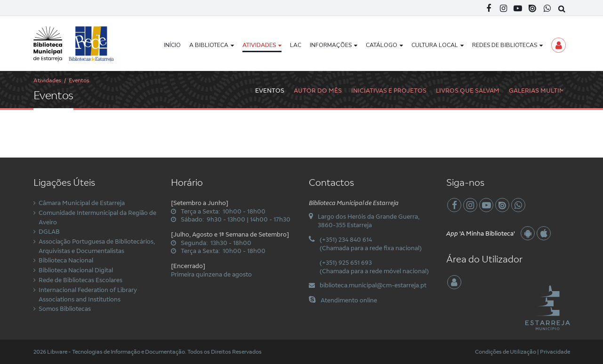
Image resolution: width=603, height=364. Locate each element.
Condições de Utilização (506, 352)
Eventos (270, 90)
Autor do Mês (318, 90)
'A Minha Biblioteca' (481, 233)
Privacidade (555, 352)
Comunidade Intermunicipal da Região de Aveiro (97, 217)
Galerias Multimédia (544, 90)
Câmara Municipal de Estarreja (82, 203)
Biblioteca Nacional (66, 260)
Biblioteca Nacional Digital (76, 270)
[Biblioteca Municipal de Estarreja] (74, 43)
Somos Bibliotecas (65, 309)
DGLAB (49, 231)
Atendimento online (349, 300)
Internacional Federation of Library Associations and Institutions (88, 294)
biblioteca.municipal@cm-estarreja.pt (373, 285)
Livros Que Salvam (468, 90)
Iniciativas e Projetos (389, 90)
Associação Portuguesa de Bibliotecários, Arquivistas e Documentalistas (97, 246)
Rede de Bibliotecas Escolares (80, 280)
